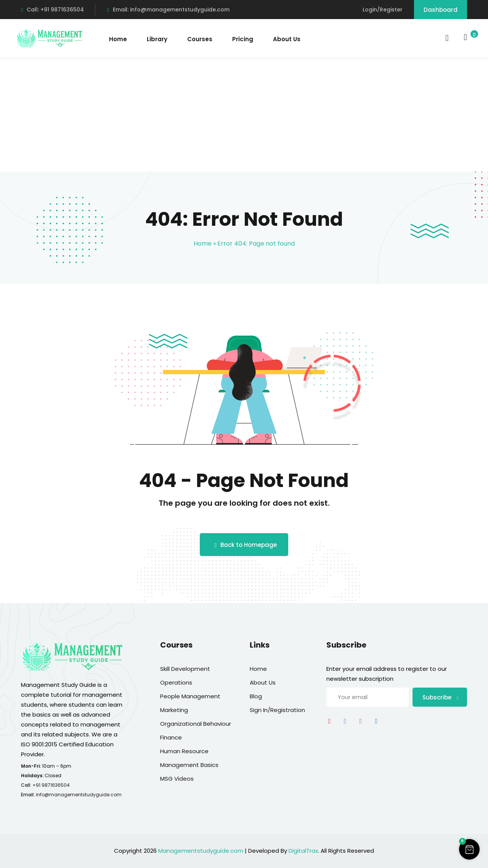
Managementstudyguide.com (201, 851)
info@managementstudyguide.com (79, 795)
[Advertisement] (244, 114)
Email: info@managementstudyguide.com (168, 10)
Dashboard (441, 10)
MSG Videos (177, 779)
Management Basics (189, 765)
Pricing (243, 39)
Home (118, 39)
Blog (256, 696)
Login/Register (383, 10)
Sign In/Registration (277, 710)
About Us (287, 39)
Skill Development (185, 669)
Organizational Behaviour (196, 724)
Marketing (174, 710)
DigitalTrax (303, 851)
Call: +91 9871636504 (52, 10)
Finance (171, 737)
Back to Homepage (244, 545)
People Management (190, 696)
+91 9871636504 (51, 785)
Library (157, 39)
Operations (176, 682)
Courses (200, 39)
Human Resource (184, 751)
